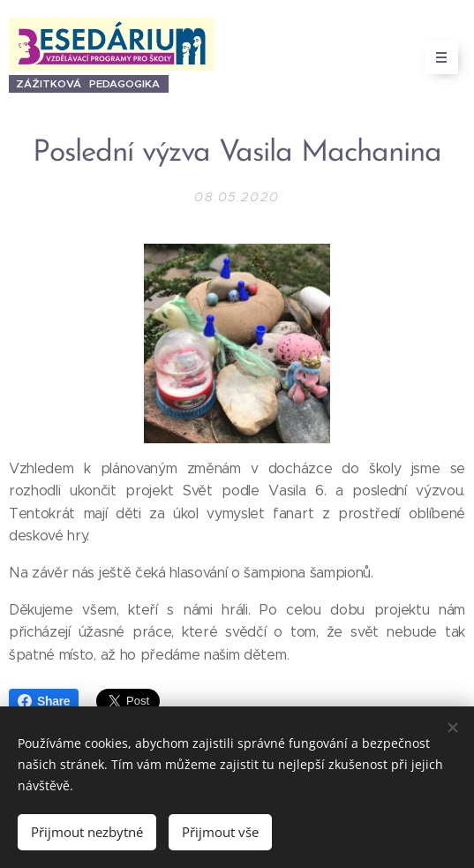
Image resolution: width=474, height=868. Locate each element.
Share (44, 701)
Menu (436, 57)
